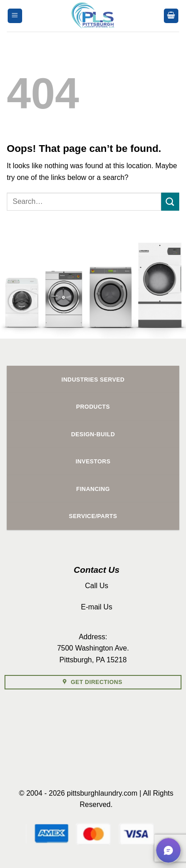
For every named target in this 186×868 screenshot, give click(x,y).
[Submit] (170, 201)
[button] (15, 16)
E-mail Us (96, 607)
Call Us (97, 586)
